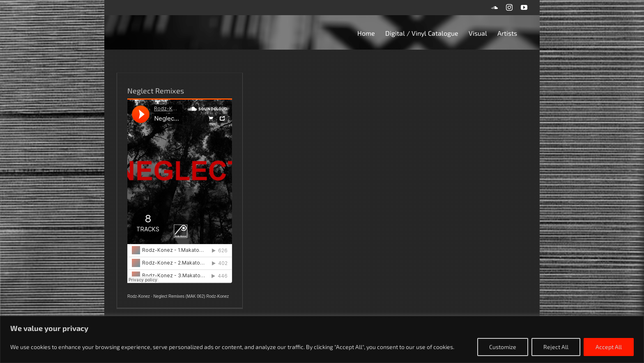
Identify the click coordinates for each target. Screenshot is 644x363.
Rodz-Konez (139, 296)
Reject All (556, 347)
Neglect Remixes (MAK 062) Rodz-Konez (191, 296)
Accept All (609, 347)
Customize (503, 347)
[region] (322, 339)
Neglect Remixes (156, 91)
